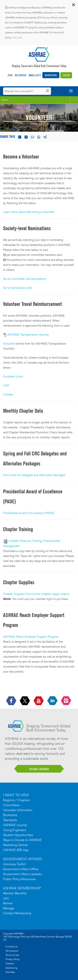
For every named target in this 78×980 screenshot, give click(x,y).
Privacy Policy (13, 959)
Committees (11, 805)
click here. (17, 37)
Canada (8, 394)
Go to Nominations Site (18, 288)
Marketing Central (15, 845)
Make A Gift (35, 75)
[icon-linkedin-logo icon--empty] (53, 701)
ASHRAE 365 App (16, 850)
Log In (66, 75)
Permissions (12, 951)
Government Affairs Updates (23, 874)
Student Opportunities (18, 835)
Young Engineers (15, 830)
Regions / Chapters (16, 800)
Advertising (11, 968)
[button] (73, 6)
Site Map (10, 972)
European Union (13, 376)
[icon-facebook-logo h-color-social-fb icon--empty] (12, 701)
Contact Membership (17, 913)
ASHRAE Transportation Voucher (28, 335)
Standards (10, 820)
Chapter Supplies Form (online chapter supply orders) (36, 594)
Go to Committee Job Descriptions (25, 279)
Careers (10, 963)
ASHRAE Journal (15, 825)
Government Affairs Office (21, 869)
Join (10, 75)
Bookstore (51, 75)
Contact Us (11, 947)
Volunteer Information (18, 810)
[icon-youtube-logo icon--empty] (39, 701)
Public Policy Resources (19, 879)
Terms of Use (12, 955)
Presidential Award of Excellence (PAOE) (29, 513)
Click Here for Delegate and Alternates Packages (34, 475)
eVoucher (9, 344)
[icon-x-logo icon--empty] (25, 701)
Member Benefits (15, 893)
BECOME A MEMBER (39, 769)
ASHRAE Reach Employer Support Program (31, 637)
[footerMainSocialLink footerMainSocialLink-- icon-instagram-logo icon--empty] (66, 701)
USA (6, 385)
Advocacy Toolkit (14, 864)
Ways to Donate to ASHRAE (22, 840)
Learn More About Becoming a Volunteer (29, 212)
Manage (9, 908)
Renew (8, 903)
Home (5, 100)
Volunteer (21, 75)
